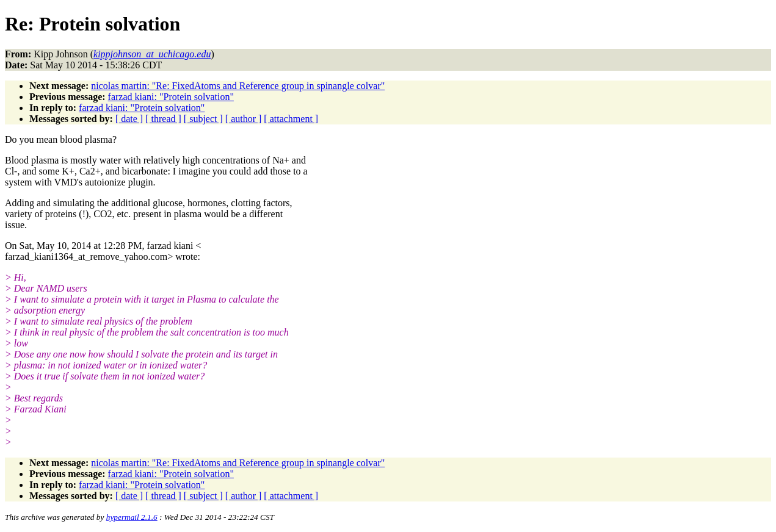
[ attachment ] (291, 119)
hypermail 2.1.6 (132, 517)
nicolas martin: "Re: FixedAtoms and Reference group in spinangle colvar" (238, 86)
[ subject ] (203, 119)
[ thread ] (163, 119)
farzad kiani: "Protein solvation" (171, 97)
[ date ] (129, 119)
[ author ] (244, 119)
